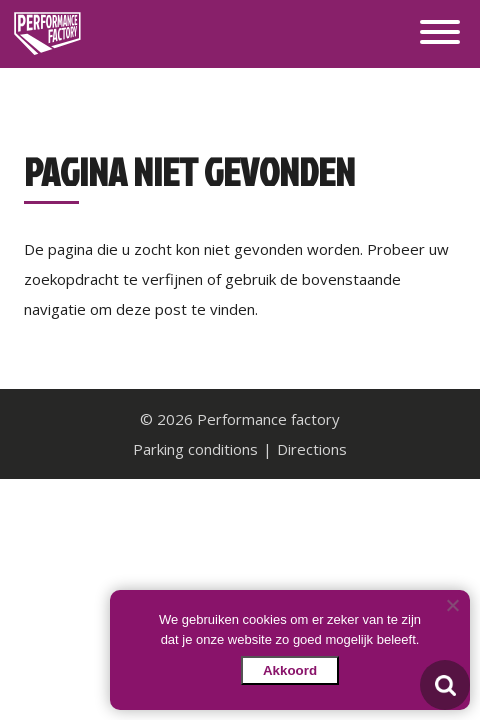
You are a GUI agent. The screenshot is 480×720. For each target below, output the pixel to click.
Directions (312, 449)
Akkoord (290, 670)
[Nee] (452, 605)
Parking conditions (195, 449)
